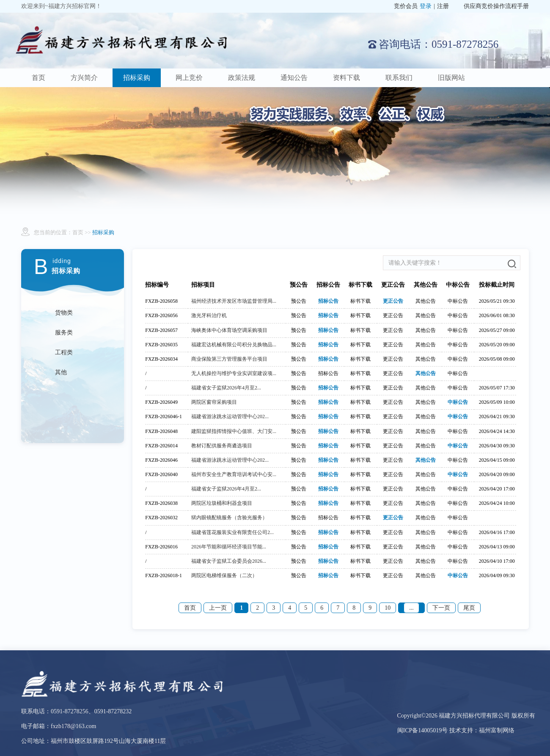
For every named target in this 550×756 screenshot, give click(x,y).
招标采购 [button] (137, 78)
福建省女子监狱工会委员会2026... (229, 561)
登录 (426, 6)
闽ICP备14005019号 (423, 730)
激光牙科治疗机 (209, 315)
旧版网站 (451, 78)
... (411, 608)
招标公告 (328, 301)
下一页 (441, 608)
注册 (443, 6)
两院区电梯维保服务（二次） (224, 575)
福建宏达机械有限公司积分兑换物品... (234, 345)
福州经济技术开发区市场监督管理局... (234, 301)
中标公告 (458, 402)
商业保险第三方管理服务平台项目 (229, 359)
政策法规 (242, 78)
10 (388, 608)
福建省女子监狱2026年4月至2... (226, 388)
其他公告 (426, 373)
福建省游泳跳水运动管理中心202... (230, 416)
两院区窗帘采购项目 (214, 402)
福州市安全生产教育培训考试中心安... (234, 474)
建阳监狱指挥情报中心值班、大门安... (234, 431)
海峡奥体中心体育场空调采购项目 (229, 330)
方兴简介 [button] (84, 78)
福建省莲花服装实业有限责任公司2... (232, 532)
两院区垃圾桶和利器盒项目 (222, 503)
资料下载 (346, 78)
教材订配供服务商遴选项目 (222, 446)
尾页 (469, 608)
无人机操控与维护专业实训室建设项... (234, 373)
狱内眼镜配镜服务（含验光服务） (229, 518)
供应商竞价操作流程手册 (496, 6)
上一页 (218, 608)
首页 (38, 78)
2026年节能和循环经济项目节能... (229, 547)
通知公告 (294, 78)
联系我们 (399, 78)
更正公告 (393, 301)
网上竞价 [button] (189, 78)
